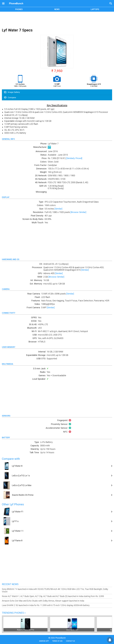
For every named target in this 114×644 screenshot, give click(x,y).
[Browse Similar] (78, 212)
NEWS (57, 9)
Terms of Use (57, 641)
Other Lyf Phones (13, 504)
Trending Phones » (14, 613)
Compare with (11, 459)
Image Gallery (12, 92)
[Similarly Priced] (74, 158)
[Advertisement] (57, 19)
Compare (10, 97)
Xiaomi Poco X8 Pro (25, 630)
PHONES (19, 9)
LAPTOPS (95, 9)
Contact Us (70, 641)
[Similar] (58, 209)
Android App (44, 641)
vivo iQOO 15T (72, 630)
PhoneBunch (16, 3)
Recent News (10, 584)
